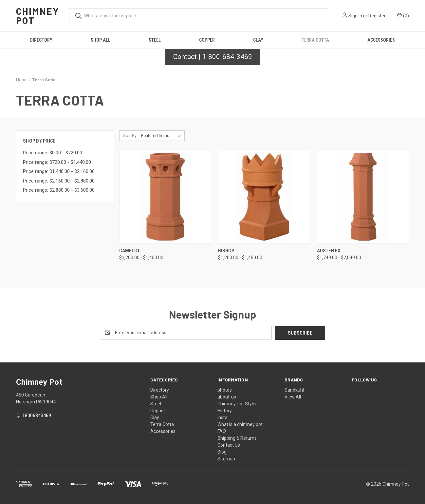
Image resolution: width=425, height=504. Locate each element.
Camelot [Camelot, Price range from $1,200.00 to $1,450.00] (129, 251)
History (225, 410)
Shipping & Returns (237, 438)
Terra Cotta (315, 40)
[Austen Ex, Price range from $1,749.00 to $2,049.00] (363, 197)
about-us (227, 397)
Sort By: (130, 136)
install (223, 417)
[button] (213, 57)
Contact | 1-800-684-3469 (213, 57)
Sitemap (226, 458)
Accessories (381, 40)
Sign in (355, 16)
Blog (222, 452)
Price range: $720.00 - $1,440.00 (57, 162)
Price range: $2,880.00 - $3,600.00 (59, 190)
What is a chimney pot (240, 424)
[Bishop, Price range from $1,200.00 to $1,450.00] (264, 197)
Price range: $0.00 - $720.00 (53, 153)
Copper (207, 40)
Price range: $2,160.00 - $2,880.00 (59, 181)
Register (377, 16)
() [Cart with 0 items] (403, 15)
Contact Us (229, 445)
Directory (41, 40)
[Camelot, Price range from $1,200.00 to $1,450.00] (165, 197)
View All (293, 397)
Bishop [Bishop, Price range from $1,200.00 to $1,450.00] (226, 251)
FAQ (222, 431)
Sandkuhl (294, 390)
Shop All (101, 40)
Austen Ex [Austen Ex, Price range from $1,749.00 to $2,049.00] (329, 251)
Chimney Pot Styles (238, 403)
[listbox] (162, 136)
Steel (155, 40)
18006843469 (37, 416)
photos (225, 390)
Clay (258, 40)
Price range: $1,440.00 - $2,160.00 (59, 171)
